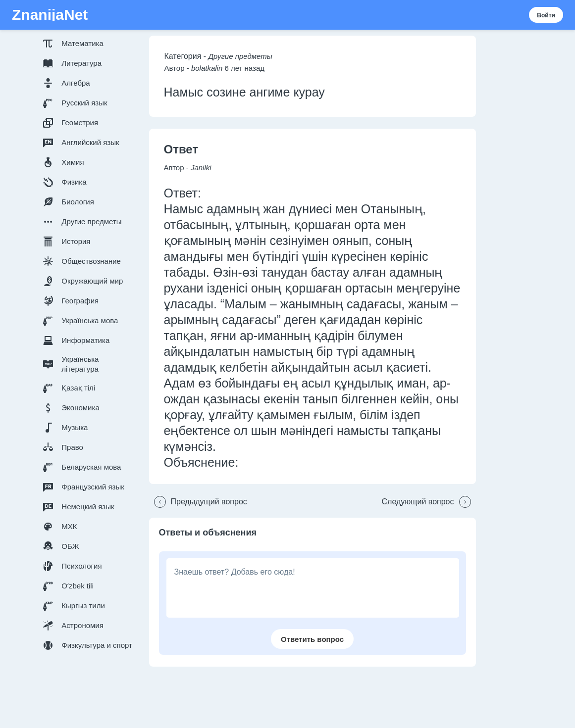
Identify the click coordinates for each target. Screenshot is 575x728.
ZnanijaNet (50, 15)
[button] (90, 44)
